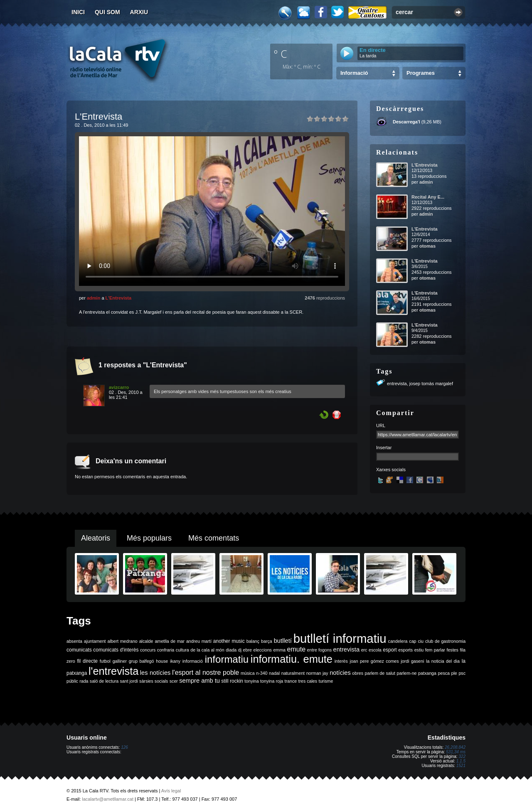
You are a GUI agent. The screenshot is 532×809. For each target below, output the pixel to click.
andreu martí (199, 641)
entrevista (397, 384)
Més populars (149, 538)
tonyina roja (272, 681)
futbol (105, 661)
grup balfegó (142, 661)
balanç (253, 641)
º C (281, 54)
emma (279, 650)
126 (124, 747)
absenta (74, 641)
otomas (427, 246)
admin (94, 298)
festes (452, 650)
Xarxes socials (391, 470)
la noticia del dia (443, 661)
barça (267, 641)
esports (405, 650)
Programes (421, 73)
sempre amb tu (199, 681)
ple (454, 673)
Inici (78, 12)
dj (240, 650)
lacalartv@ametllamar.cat (108, 799)
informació (193, 661)
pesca (444, 673)
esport (390, 650)
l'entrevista (113, 671)
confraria (166, 650)
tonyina (251, 681)
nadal (274, 673)
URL (381, 425)
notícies (340, 673)
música (248, 673)
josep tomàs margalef (431, 384)
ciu (421, 641)
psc (462, 673)
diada (231, 650)
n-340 (262, 673)
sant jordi (129, 681)
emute (296, 649)
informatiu (227, 659)
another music (229, 641)
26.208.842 (455, 747)
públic (72, 681)
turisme (326, 681)
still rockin (232, 681)
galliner (120, 661)
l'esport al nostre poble (206, 673)
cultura (182, 650)
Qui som (107, 12)
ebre (248, 650)
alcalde (146, 641)
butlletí (283, 641)
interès (341, 661)
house (162, 661)
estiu (419, 650)
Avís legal (171, 791)
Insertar (384, 448)
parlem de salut (380, 673)
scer (174, 681)
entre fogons (319, 650)
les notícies (155, 673)
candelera (398, 641)
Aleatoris (96, 538)
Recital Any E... (428, 197)
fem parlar (435, 650)
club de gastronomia (445, 641)
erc (364, 650)
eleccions (262, 650)
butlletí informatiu (340, 638)
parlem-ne (407, 673)
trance (291, 681)
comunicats (79, 650)
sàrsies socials (154, 681)
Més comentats (214, 538)
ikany (175, 661)
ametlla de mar (170, 641)
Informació (354, 73)
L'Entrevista (119, 298)
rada (84, 681)
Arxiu (139, 12)
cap (413, 641)
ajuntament (95, 641)
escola (375, 650)
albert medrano (123, 641)
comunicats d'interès (116, 650)
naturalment (293, 673)
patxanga (427, 673)
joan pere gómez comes (374, 661)
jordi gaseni (412, 661)
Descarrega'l (406, 122)
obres (358, 673)
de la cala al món (207, 650)
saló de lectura (104, 681)
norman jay (317, 673)
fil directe (87, 661)
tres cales (308, 681)
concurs (148, 650)
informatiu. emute (292, 659)
